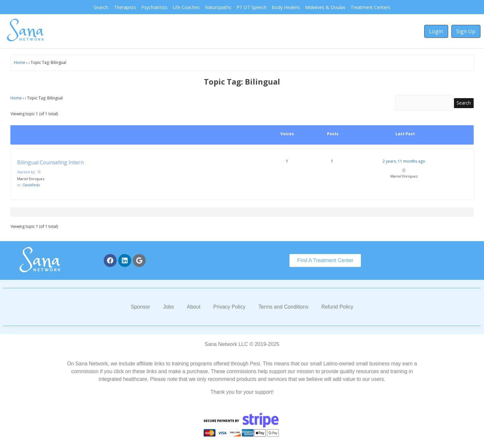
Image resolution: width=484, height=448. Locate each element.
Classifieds (31, 186)
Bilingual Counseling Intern (50, 164)
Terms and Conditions (284, 308)
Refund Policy (337, 308)
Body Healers (286, 7)
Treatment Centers (370, 7)
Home (20, 62)
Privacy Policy (229, 308)
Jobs (168, 308)
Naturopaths (218, 7)
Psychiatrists (154, 7)
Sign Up (466, 31)
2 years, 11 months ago (404, 163)
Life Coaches (186, 7)
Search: (101, 7)
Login (436, 31)
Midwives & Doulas (325, 7)
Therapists (125, 7)
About (194, 308)
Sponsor (141, 308)
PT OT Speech (252, 7)
